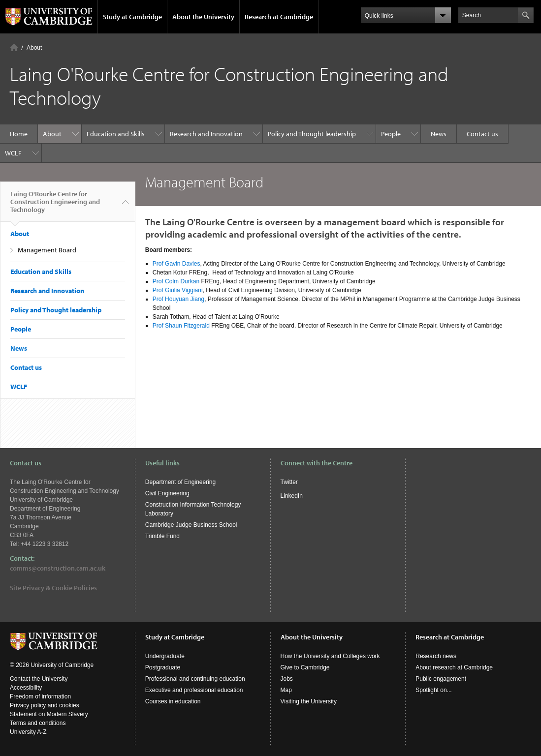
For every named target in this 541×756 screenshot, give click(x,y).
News (439, 134)
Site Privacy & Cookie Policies (53, 588)
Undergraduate (165, 656)
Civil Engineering (167, 493)
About (34, 48)
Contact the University (39, 679)
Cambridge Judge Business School (191, 525)
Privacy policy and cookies (45, 705)
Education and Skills (116, 134)
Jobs (287, 679)
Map (286, 690)
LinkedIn (292, 496)
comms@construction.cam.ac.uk (58, 568)
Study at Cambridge (132, 17)
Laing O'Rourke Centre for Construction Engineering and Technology (55, 206)
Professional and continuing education (195, 679)
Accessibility (26, 688)
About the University (203, 17)
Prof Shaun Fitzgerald (181, 326)
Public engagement (441, 679)
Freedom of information (40, 696)
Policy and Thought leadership (312, 134)
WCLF (13, 153)
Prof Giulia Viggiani (178, 290)
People (391, 134)
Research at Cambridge (279, 17)
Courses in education (173, 701)
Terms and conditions (38, 723)
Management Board (47, 250)
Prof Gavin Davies (176, 264)
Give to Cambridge (305, 667)
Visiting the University (309, 701)
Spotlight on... (433, 690)
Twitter (289, 482)
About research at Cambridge (454, 667)
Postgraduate (163, 667)
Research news (436, 656)
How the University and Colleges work (330, 656)
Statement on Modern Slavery (49, 714)
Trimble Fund (162, 536)
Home (14, 47)
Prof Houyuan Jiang (178, 299)
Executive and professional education (194, 690)
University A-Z (28, 732)
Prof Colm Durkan (176, 281)
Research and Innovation (206, 134)
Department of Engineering (180, 482)
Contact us (482, 134)
